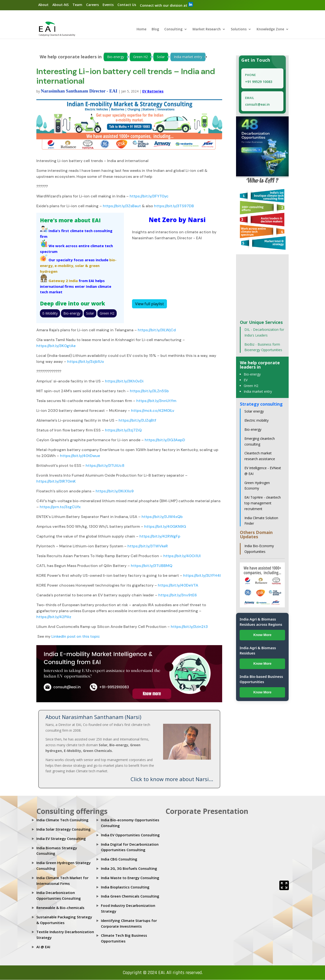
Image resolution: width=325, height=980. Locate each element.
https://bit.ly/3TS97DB (174, 206)
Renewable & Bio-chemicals (60, 908)
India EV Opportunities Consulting (130, 835)
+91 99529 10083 (259, 82)
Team (77, 5)
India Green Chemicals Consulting (130, 896)
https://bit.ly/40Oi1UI (182, 556)
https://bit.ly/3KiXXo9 (114, 491)
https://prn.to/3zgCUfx (60, 507)
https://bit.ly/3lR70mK (56, 482)
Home (141, 30)
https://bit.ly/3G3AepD (164, 440)
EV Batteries (153, 91)
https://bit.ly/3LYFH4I (201, 576)
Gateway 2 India (63, 281)
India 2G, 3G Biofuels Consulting (129, 869)
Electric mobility (256, 421)
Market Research (207, 30)
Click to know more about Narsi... (172, 779)
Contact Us (127, 5)
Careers (92, 5)
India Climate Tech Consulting (62, 820)
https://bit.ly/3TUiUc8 (105, 466)
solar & (82, 266)
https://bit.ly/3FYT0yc (149, 196)
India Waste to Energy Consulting (130, 878)
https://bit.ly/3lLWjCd (156, 330)
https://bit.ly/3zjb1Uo (85, 362)
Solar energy (254, 411)
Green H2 (140, 57)
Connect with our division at (166, 5)
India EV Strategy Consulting (61, 839)
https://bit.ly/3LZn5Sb (149, 391)
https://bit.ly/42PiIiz (54, 617)
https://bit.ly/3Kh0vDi (124, 381)
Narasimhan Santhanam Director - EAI (79, 91)
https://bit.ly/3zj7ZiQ (123, 430)
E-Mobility (50, 313)
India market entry (188, 57)
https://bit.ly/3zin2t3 (189, 627)
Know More (262, 635)
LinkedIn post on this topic (76, 637)
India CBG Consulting (119, 859)
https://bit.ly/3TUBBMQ (151, 566)
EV (246, 380)
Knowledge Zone (270, 30)
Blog (155, 30)
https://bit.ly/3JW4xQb (162, 517)
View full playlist (149, 304)
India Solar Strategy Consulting (63, 829)
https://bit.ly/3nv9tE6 (177, 595)
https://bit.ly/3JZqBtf (137, 421)
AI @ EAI (43, 947)
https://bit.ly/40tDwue (80, 456)
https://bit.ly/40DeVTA (178, 585)
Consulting (173, 30)
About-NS (61, 5)
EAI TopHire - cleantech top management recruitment (263, 503)
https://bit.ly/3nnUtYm (156, 401)
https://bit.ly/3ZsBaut (121, 206)
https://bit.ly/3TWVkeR (147, 546)
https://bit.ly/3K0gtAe (56, 346)
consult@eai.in (257, 105)
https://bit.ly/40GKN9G (165, 527)
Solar (161, 57)
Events (108, 5)
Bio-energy (116, 57)
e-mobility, (64, 266)
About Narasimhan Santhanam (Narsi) (93, 717)
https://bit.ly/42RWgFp (159, 536)
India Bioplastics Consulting (125, 887)
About (43, 5)
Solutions (239, 30)
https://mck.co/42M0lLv (152, 411)
